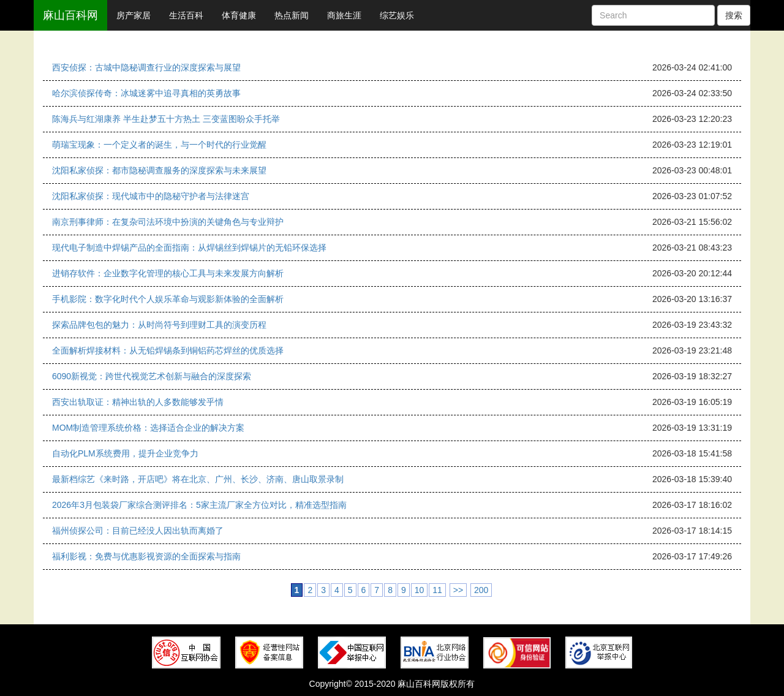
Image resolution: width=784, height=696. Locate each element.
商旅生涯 (344, 15)
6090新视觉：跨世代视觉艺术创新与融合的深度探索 (152, 376)
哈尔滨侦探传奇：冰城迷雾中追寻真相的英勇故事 (146, 93)
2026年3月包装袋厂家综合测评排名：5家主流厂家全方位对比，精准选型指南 (199, 505)
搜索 (734, 15)
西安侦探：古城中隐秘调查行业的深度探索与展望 (146, 67)
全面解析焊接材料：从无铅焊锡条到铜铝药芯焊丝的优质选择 (168, 350)
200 (481, 590)
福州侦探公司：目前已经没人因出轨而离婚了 (138, 531)
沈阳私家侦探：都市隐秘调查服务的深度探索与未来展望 (159, 170)
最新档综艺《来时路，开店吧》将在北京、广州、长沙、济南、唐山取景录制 (198, 479)
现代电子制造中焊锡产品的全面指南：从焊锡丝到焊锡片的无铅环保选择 (189, 248)
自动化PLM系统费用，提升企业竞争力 (125, 453)
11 (437, 590)
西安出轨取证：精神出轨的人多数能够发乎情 (138, 402)
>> (458, 590)
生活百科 (186, 15)
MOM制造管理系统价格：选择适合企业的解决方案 (148, 428)
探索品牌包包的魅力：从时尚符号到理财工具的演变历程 (159, 325)
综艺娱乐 (397, 15)
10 (420, 590)
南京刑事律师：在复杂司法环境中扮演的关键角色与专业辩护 (168, 222)
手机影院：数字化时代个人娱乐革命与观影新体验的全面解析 (168, 299)
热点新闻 (292, 15)
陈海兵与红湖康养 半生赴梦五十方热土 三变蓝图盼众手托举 (166, 119)
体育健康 (239, 15)
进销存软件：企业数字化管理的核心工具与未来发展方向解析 (168, 273)
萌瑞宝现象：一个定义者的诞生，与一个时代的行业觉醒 (159, 145)
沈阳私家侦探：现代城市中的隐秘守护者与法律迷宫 (151, 196)
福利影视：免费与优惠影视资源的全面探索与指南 (146, 556)
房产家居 (134, 15)
